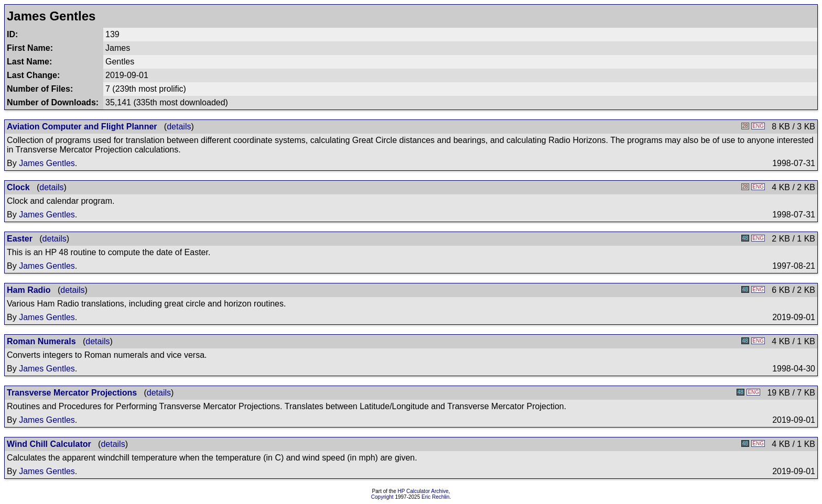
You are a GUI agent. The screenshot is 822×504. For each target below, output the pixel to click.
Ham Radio (29, 290)
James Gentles (47, 163)
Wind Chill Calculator (49, 444)
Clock (18, 187)
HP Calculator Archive (423, 491)
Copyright (382, 497)
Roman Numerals (41, 341)
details (179, 127)
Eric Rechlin (435, 497)
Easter (20, 239)
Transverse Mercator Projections (72, 393)
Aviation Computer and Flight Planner (82, 127)
